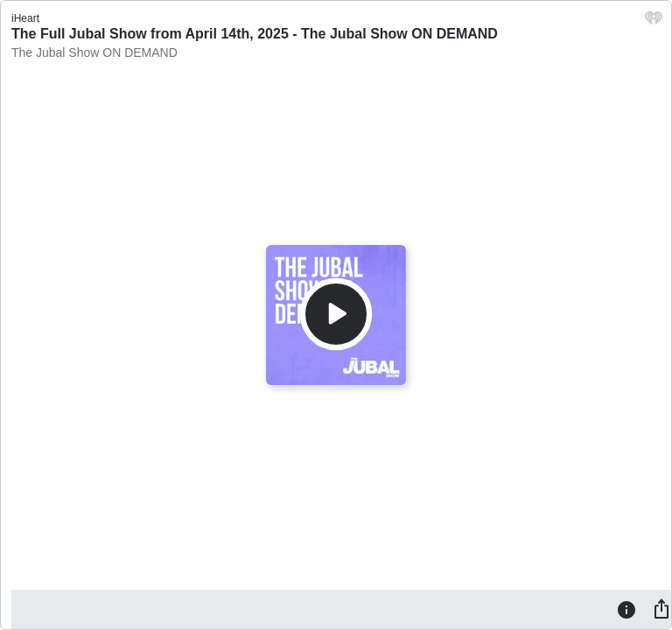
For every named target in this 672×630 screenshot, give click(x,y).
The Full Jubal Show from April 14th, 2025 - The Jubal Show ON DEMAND (255, 34)
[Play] (336, 314)
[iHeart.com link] (654, 22)
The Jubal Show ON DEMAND (94, 52)
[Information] (626, 609)
